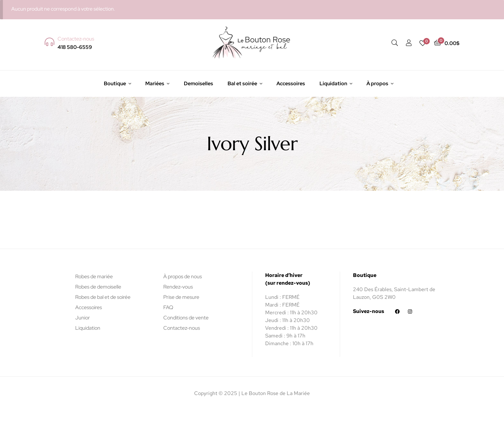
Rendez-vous (178, 287)
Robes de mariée (94, 276)
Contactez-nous (182, 328)
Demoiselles (198, 83)
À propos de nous (183, 276)
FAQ (168, 307)
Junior (83, 318)
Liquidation (333, 83)
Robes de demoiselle (98, 287)
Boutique (115, 83)
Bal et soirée (242, 83)
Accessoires (291, 83)
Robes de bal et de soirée (103, 297)
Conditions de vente (186, 318)
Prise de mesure (181, 297)
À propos (377, 83)
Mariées (155, 83)
